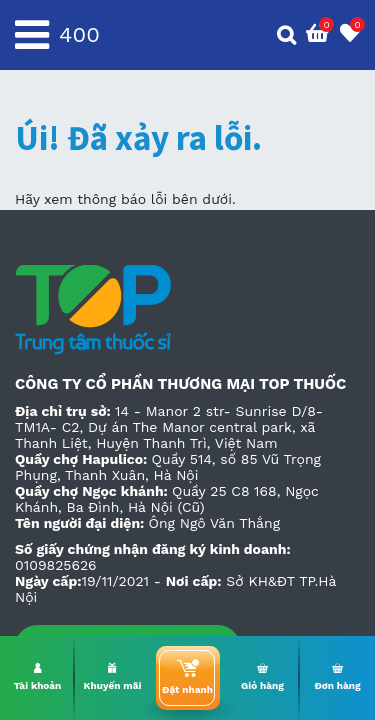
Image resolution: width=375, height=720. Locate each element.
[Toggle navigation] (32, 35)
